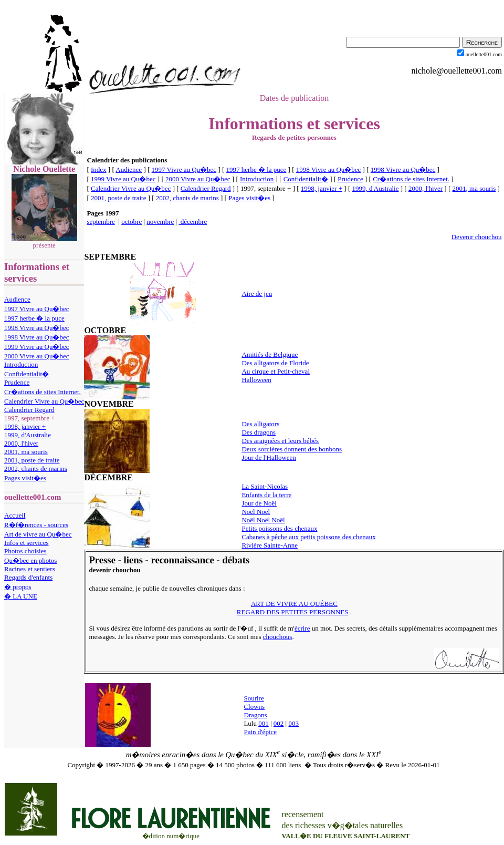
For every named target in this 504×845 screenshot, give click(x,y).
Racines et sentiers (30, 569)
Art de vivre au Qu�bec (38, 534)
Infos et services (26, 543)
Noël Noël (256, 512)
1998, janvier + (25, 426)
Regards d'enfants (28, 577)
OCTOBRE (105, 330)
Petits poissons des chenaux (279, 528)
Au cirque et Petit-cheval (276, 371)
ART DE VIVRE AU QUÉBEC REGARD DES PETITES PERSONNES (293, 608)
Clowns (254, 707)
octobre (132, 221)
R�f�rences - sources (36, 525)
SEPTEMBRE (110, 257)
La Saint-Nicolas (265, 486)
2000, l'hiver (21, 443)
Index (99, 169)
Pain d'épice (260, 732)
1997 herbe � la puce (34, 318)
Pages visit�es (25, 478)
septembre (101, 221)
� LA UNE (21, 596)
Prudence (17, 382)
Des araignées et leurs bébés (280, 441)
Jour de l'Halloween (269, 457)
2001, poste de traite (32, 460)
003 (293, 723)
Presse (102, 560)
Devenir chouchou (477, 237)
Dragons (255, 715)
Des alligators (260, 424)
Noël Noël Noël (263, 520)
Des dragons (259, 432)
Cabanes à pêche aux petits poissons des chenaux (308, 537)
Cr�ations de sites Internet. (43, 392)
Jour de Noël (259, 503)
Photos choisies (25, 551)
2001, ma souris (26, 452)
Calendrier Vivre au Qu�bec (44, 401)
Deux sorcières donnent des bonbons (292, 449)
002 (279, 723)
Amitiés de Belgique (270, 354)
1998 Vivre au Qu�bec (37, 328)
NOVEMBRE (109, 404)
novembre (160, 221)
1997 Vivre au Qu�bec (37, 309)
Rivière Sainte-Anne (270, 545)
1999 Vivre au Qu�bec (37, 347)
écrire (302, 628)
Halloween (256, 380)
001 (264, 723)
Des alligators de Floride (275, 363)
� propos (18, 587)
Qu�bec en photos (30, 560)
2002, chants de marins (36, 468)
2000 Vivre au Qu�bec (37, 356)
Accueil (15, 515)
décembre (193, 221)
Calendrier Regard (29, 410)
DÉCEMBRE (108, 477)
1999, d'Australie (28, 435)
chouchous (278, 637)
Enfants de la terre (266, 495)
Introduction (21, 364)
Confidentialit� (27, 374)
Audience (17, 299)
